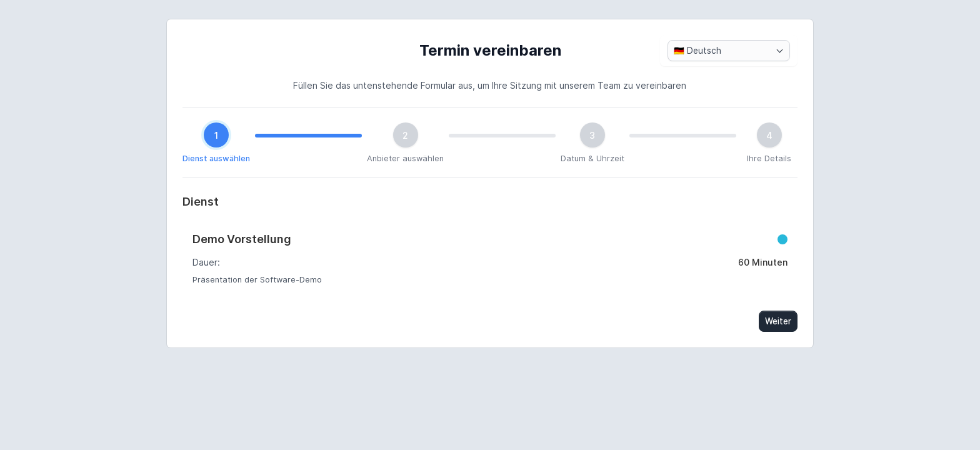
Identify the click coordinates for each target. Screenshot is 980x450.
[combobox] (729, 51)
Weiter (778, 321)
